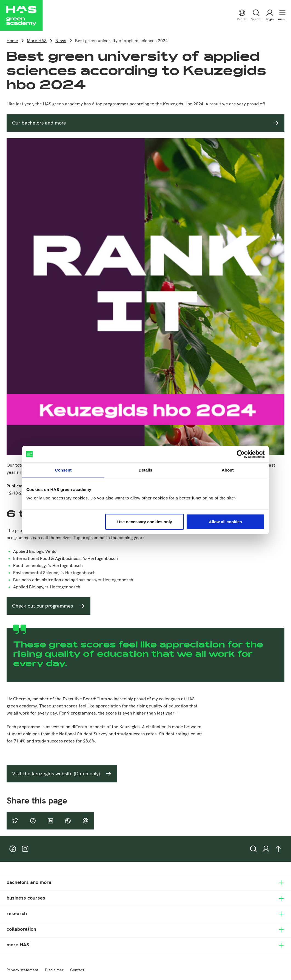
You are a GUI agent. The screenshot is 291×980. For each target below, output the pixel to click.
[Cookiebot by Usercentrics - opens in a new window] (241, 454)
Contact (77, 970)
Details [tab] (145, 470)
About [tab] (228, 470)
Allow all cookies (225, 522)
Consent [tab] (63, 470)
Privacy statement (22, 970)
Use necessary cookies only (145, 522)
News (61, 41)
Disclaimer (54, 970)
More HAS (37, 41)
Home (12, 41)
